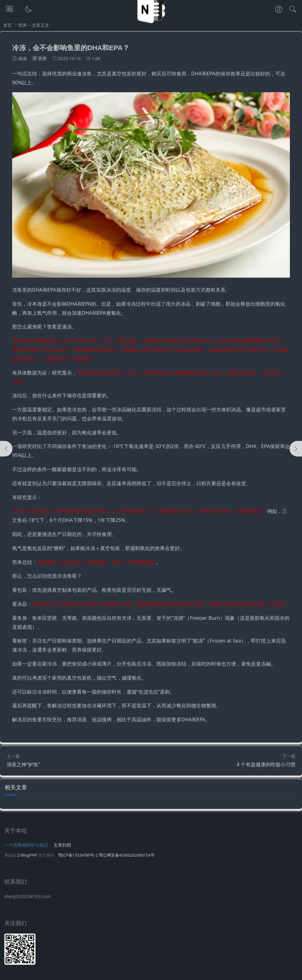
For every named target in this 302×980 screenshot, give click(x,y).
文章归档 (62, 845)
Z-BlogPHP (27, 855)
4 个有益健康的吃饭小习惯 (266, 764)
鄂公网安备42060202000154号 (127, 855)
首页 (7, 25)
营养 (22, 25)
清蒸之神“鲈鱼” (23, 764)
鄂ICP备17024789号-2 (78, 855)
